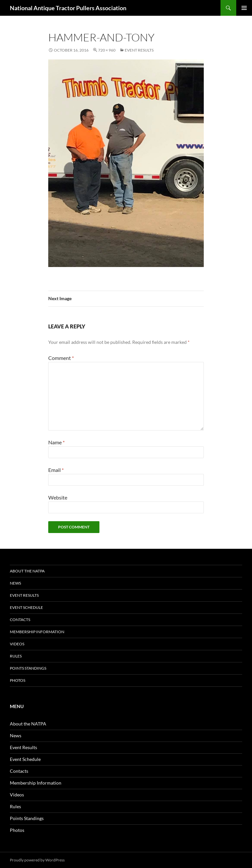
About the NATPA (27, 571)
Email (56, 470)
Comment (61, 358)
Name (56, 442)
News (15, 583)
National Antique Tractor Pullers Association (68, 8)
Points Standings (28, 668)
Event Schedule (26, 607)
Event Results (139, 50)
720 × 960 (107, 50)
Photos (18, 680)
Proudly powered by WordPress (37, 860)
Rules (16, 656)
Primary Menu (244, 8)
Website (58, 497)
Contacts (20, 620)
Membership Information (37, 632)
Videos (17, 644)
